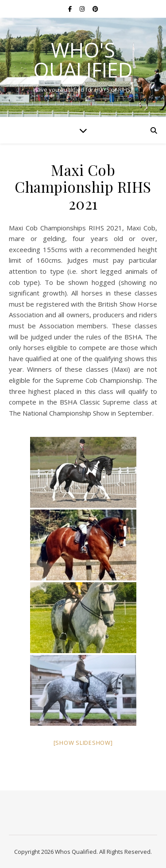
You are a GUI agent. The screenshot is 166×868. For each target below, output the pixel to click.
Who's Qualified (83, 60)
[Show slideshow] (83, 743)
